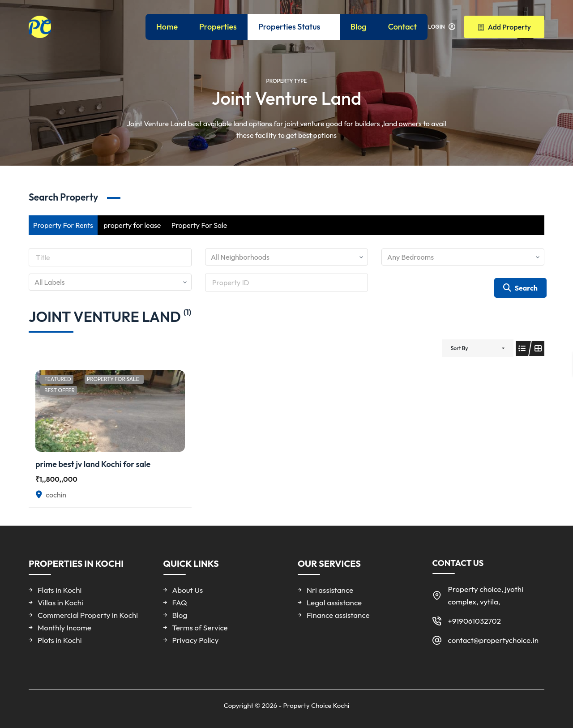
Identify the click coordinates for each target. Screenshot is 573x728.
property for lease (132, 225)
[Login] (442, 27)
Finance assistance (338, 615)
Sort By (460, 348)
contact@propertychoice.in (494, 640)
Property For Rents (63, 225)
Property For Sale (199, 225)
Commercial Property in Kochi (88, 615)
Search (520, 288)
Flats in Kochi (60, 590)
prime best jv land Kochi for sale (93, 464)
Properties (218, 27)
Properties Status (295, 27)
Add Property (504, 27)
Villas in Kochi (60, 602)
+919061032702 (475, 621)
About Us (188, 590)
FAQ (180, 602)
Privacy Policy (196, 640)
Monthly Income (64, 627)
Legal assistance (334, 602)
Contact (402, 27)
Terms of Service (200, 627)
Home (167, 27)
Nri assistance (330, 590)
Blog (359, 27)
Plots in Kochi (60, 640)
